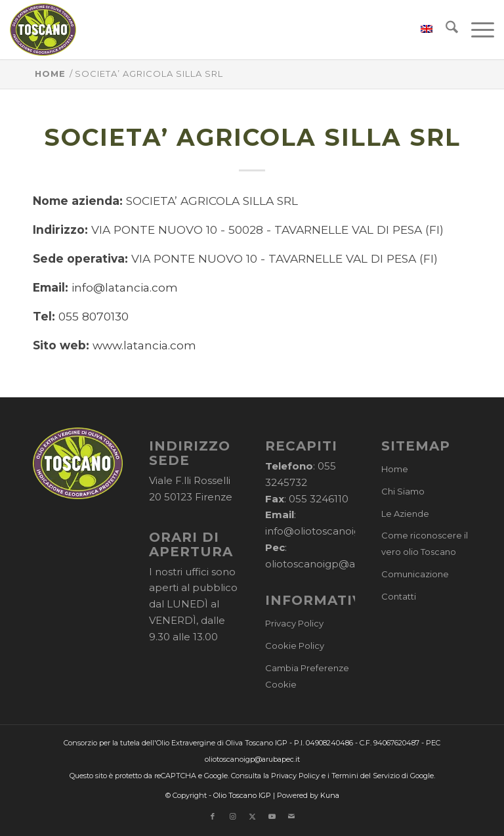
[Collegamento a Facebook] (213, 816)
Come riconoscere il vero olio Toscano (425, 543)
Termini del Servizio (366, 776)
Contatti (399, 596)
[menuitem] (420, 30)
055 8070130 (94, 316)
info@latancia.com (125, 287)
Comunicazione (415, 574)
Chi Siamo (403, 491)
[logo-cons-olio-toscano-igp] (43, 30)
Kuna (330, 795)
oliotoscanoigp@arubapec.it (336, 564)
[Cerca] (445, 30)
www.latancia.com (144, 345)
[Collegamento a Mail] (291, 816)
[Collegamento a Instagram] (232, 816)
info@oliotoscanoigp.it (320, 531)
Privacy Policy (294, 623)
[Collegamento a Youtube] (272, 816)
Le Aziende (405, 514)
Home (395, 469)
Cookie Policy (295, 646)
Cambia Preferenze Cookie (307, 676)
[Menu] (476, 30)
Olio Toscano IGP (242, 795)
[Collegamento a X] (252, 816)
